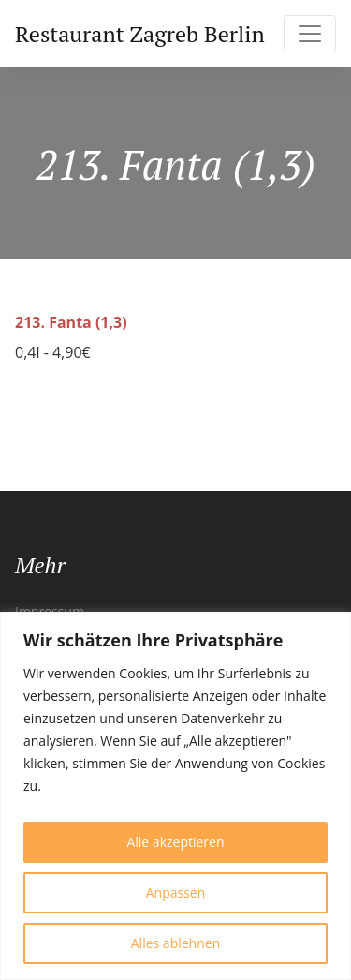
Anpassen (176, 892)
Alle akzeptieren (175, 842)
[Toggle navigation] (310, 34)
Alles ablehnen (175, 943)
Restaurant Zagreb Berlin (140, 34)
